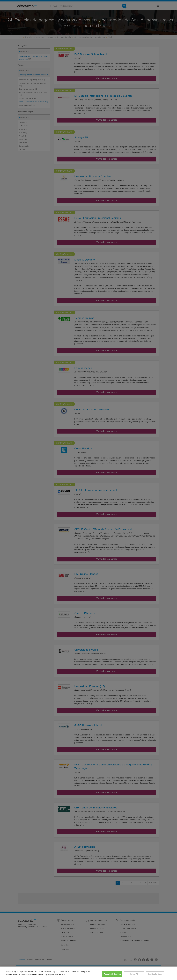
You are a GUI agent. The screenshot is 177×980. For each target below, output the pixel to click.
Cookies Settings (155, 974)
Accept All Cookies (112, 974)
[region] (88, 973)
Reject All (134, 974)
